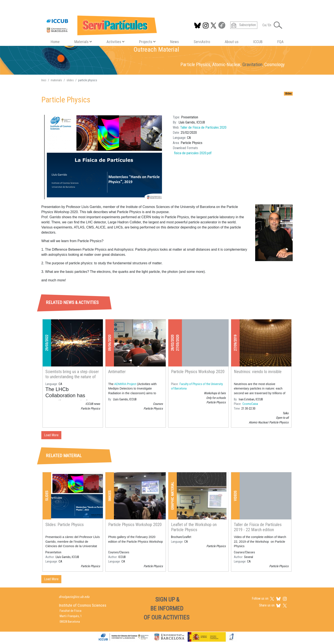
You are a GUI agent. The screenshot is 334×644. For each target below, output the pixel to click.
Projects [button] (147, 42)
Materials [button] (83, 42)
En (270, 25)
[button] (104, 157)
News (175, 42)
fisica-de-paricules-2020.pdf (193, 153)
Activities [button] (115, 42)
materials (56, 80)
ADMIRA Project (125, 384)
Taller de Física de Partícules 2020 (203, 127)
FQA (280, 42)
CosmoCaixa (250, 404)
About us (232, 42)
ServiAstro (202, 42)
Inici (44, 80)
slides (70, 80)
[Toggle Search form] (278, 25)
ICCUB (258, 42)
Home (55, 42)
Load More (51, 435)
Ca (264, 25)
